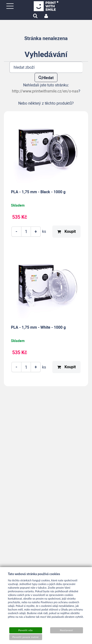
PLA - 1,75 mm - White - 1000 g (38, 327)
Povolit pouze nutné (26, 637)
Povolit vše (25, 630)
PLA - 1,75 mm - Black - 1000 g (38, 192)
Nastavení (66, 630)
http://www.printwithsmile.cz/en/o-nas (45, 91)
